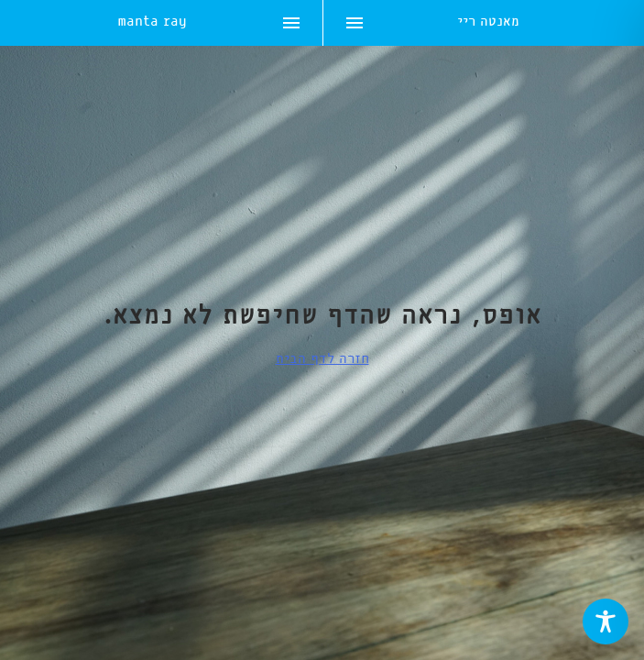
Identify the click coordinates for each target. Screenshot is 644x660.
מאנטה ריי (488, 23)
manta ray (152, 23)
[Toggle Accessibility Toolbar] (606, 621)
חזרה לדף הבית (322, 359)
